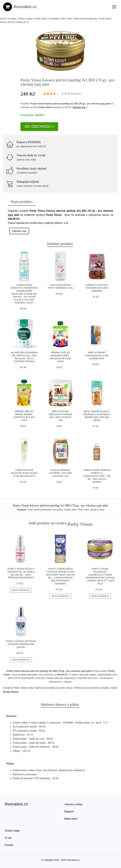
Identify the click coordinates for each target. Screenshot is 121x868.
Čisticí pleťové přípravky (86, 19)
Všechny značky (74, 804)
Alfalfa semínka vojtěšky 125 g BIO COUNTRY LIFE (61, 473)
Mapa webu (71, 819)
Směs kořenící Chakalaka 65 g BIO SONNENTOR (97, 355)
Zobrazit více (19, 231)
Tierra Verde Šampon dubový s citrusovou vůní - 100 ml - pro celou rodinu (97, 476)
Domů (3, 19)
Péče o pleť (66, 19)
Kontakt (9, 845)
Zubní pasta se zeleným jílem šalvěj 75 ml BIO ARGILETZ (24, 473)
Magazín (69, 811)
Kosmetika (54, 19)
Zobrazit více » (80, 107)
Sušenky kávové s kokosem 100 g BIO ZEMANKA (97, 288)
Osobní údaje (12, 831)
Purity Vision (45, 107)
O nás (8, 838)
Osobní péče (40, 19)
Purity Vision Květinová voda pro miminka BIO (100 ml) (21, 644)
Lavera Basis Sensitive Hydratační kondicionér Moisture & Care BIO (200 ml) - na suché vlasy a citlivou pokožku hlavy (24, 294)
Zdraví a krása (25, 19)
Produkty (12, 19)
